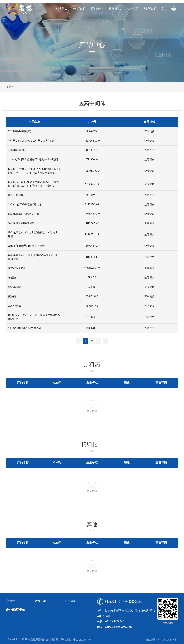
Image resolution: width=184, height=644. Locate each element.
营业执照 (151, 640)
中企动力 (78, 640)
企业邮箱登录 (15, 610)
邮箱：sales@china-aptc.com (115, 627)
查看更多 (149, 131)
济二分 (87, 640)
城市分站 (172, 640)
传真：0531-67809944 (111, 622)
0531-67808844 (124, 601)
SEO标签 (161, 640)
